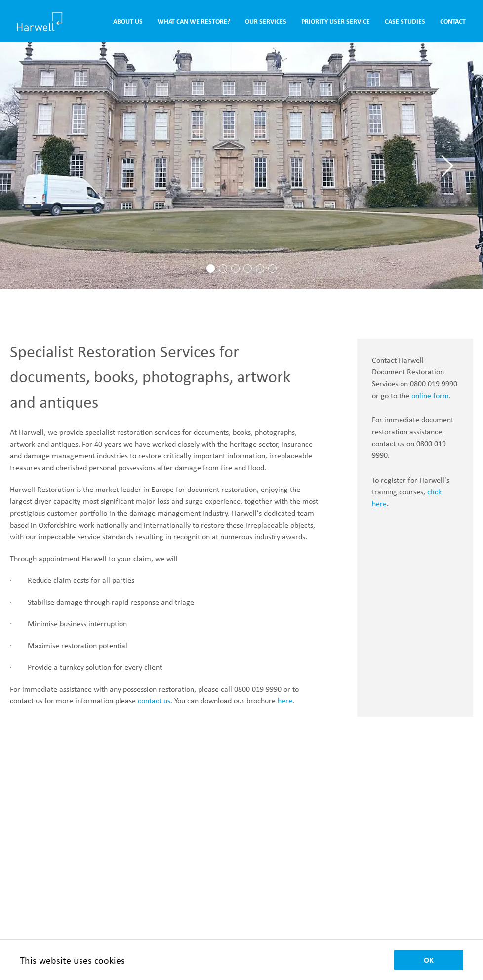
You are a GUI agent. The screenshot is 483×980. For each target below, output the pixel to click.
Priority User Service (336, 21)
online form (430, 395)
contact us (154, 701)
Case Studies (405, 21)
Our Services (266, 21)
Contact (453, 21)
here (285, 701)
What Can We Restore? (194, 21)
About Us (128, 21)
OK (429, 960)
